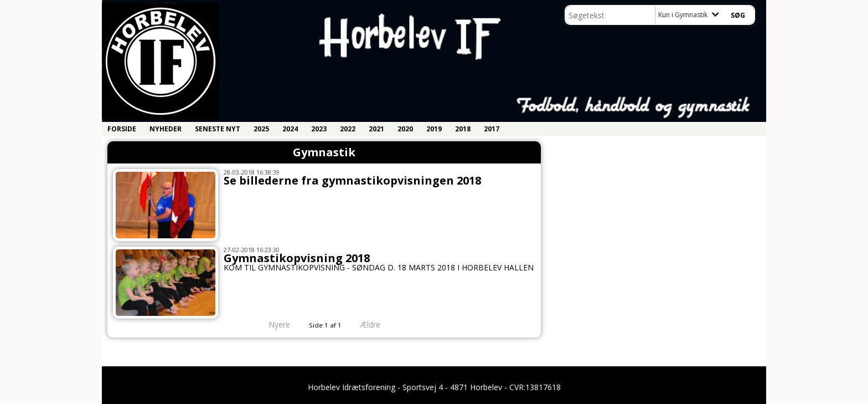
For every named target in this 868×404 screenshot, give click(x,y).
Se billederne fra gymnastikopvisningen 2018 (352, 180)
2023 (319, 129)
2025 (261, 129)
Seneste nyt (218, 129)
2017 (492, 129)
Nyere (273, 324)
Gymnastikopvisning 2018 (297, 258)
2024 (290, 129)
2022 (348, 129)
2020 (405, 129)
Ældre (378, 324)
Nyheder (166, 129)
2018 (463, 129)
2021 (376, 129)
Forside (122, 129)
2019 (434, 129)
